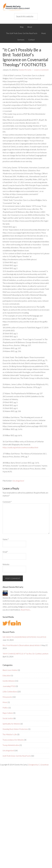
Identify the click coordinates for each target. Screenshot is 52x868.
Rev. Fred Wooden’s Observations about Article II (22, 645)
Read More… (26, 610)
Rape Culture (8, 713)
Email (5, 552)
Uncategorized (18, 481)
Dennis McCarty (26, 7)
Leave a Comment (41, 70)
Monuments (7, 697)
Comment (7, 502)
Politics (5, 708)
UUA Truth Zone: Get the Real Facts (17, 756)
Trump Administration (11, 745)
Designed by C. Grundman (39, 765)
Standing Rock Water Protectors (15, 729)
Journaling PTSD (9, 686)
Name (6, 539)
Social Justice (8, 718)
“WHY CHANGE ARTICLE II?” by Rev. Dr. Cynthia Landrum (25, 654)
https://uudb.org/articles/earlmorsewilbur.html (20, 447)
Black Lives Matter (10, 670)
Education (7, 675)
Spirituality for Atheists (11, 724)
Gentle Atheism (9, 681)
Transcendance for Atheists (13, 740)
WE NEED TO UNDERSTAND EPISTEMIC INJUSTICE (24, 637)
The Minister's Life (10, 734)
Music (5, 702)
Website (6, 564)
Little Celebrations (10, 692)
